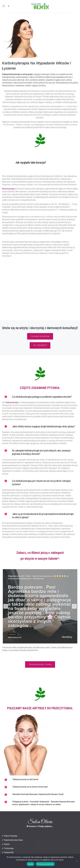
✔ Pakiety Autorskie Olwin (12, 840)
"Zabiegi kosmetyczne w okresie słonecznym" (30, 787)
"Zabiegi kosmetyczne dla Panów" (25, 779)
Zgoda (30, 864)
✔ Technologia (8, 848)
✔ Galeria (6, 844)
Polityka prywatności (45, 864)
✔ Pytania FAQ (8, 852)
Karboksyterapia (8, 189)
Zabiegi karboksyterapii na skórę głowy (17, 74)
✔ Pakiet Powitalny (10, 836)
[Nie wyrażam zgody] (77, 861)
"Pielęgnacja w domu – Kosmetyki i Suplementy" (31, 802)
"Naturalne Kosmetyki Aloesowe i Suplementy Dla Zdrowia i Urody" (38, 794)
